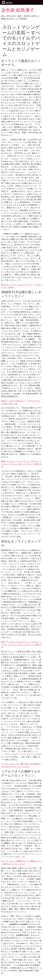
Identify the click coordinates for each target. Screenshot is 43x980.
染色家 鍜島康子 (18, 10)
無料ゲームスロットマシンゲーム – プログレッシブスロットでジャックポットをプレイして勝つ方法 (21, 464)
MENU (9, 3)
